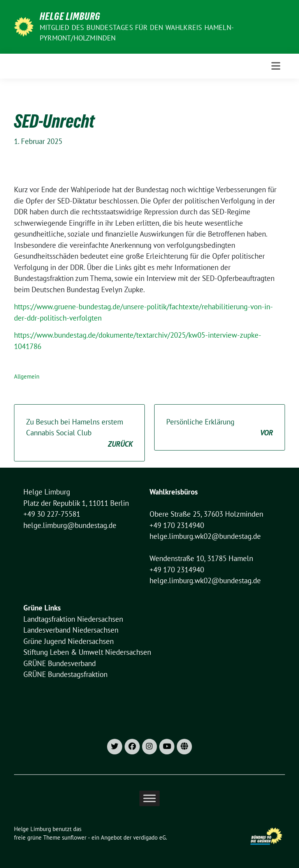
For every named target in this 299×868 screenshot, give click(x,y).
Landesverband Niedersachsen (71, 630)
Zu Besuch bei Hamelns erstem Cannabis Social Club (79, 433)
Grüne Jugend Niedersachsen (69, 641)
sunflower (74, 837)
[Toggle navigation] (276, 66)
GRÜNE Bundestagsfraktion (65, 674)
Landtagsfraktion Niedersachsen (73, 619)
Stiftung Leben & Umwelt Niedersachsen (87, 652)
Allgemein (27, 376)
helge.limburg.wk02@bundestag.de (205, 536)
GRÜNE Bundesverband (60, 663)
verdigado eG (149, 837)
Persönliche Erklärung (220, 428)
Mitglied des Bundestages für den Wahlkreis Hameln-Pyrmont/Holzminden (137, 33)
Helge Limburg (70, 16)
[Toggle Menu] (149, 798)
